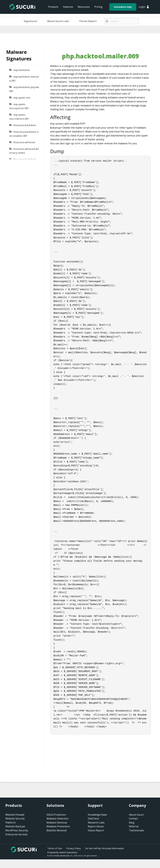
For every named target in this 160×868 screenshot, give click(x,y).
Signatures (30, 21)
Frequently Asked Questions (62, 852)
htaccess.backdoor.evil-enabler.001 (24, 134)
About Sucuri (136, 815)
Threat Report (88, 21)
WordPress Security (17, 830)
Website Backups (15, 826)
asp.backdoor (22, 70)
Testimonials (136, 830)
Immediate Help (123, 7)
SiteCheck (93, 819)
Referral (134, 826)
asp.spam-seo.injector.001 (19, 106)
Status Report (96, 830)
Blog (132, 823)
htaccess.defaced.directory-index (24, 151)
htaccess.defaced (24, 142)
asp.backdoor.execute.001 (24, 79)
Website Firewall (15, 815)
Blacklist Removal (57, 830)
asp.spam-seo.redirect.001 (19, 117)
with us (79, 143)
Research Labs (96, 823)
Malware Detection (57, 819)
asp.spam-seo (22, 98)
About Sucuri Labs (58, 21)
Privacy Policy (74, 848)
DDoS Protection (56, 815)
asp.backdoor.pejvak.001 (24, 89)
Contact (133, 819)
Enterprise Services (16, 834)
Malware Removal (57, 823)
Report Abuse (96, 826)
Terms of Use (55, 848)
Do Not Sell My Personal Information (104, 848)
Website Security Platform (15, 821)
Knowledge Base (97, 815)
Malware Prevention (58, 826)
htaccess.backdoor (25, 125)
